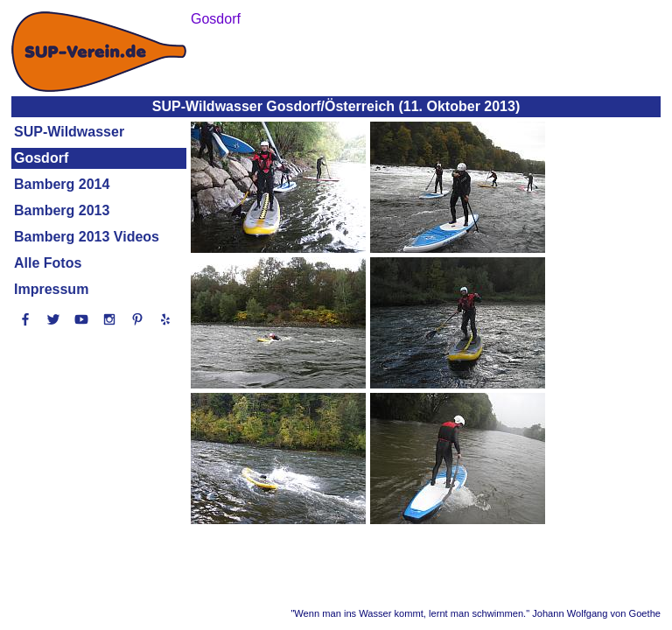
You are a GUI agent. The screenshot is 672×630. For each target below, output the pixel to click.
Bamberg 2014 (62, 184)
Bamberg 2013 (62, 210)
